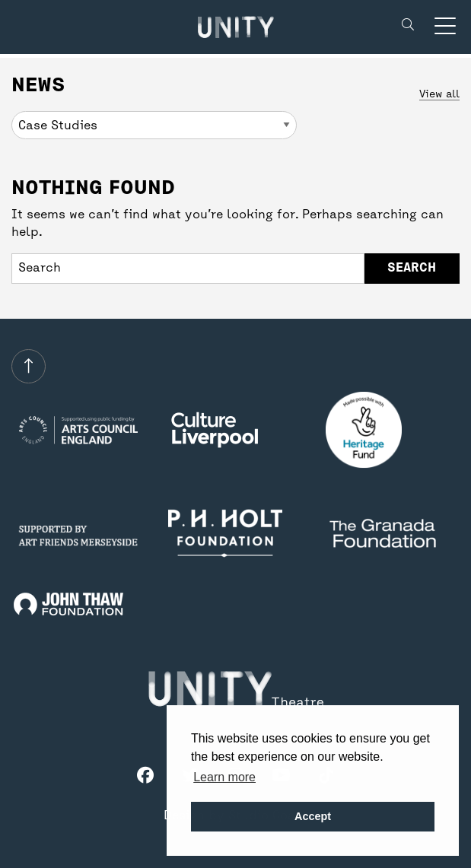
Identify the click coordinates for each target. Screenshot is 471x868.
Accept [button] (313, 816)
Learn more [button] (224, 777)
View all (439, 95)
